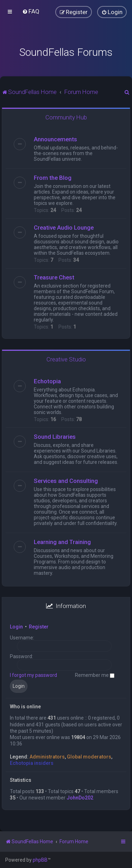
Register (39, 627)
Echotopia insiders (32, 763)
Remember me (95, 675)
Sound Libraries (55, 437)
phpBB (40, 860)
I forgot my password (33, 675)
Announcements (55, 139)
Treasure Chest (54, 277)
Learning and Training (62, 542)
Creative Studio (66, 359)
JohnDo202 (80, 798)
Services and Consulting (66, 481)
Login (16, 627)
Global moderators (89, 757)
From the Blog (53, 178)
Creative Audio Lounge (64, 228)
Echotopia (47, 381)
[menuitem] (31, 11)
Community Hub (66, 117)
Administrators (47, 757)
